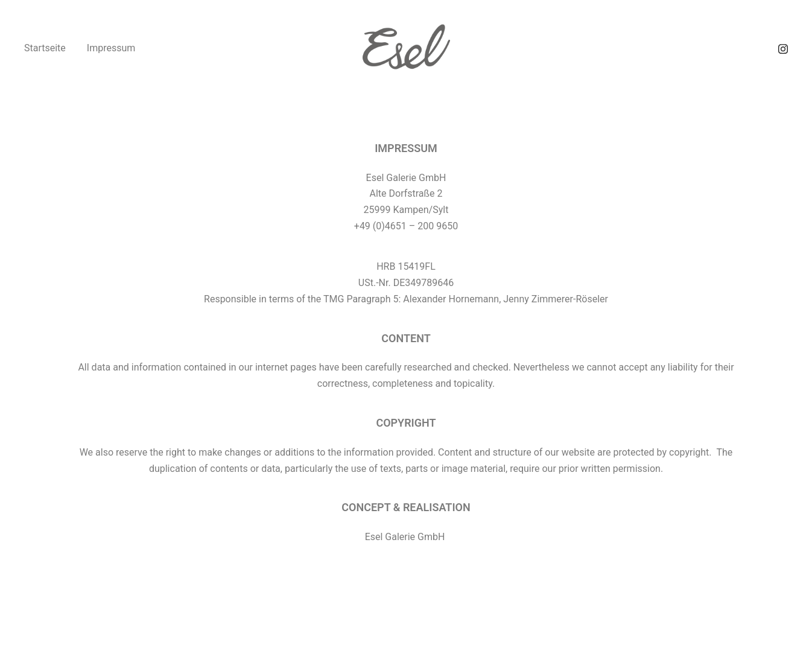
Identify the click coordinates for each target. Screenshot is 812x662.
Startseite (45, 48)
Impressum (111, 48)
